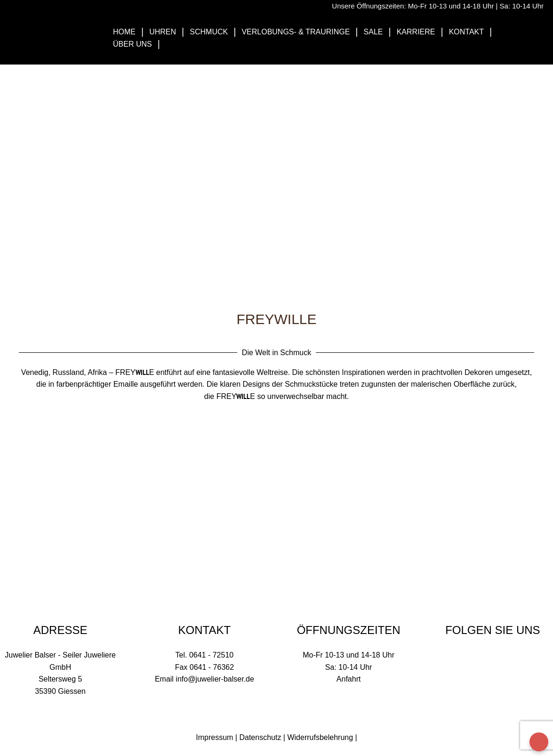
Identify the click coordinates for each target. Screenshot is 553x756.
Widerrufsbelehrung (320, 737)
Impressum (214, 737)
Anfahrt (349, 679)
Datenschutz (260, 737)
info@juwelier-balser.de (215, 679)
